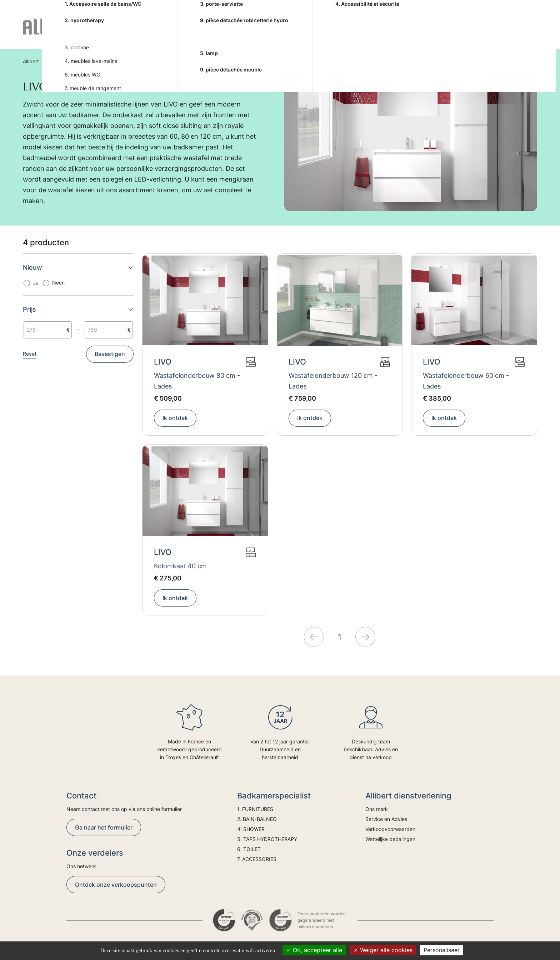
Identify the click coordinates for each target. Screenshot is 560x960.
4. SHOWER (244, 33)
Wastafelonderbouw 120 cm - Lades (333, 381)
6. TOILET (366, 33)
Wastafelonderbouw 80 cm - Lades (197, 381)
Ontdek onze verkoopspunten (116, 885)
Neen (58, 283)
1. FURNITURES (140, 33)
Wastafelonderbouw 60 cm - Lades (466, 381)
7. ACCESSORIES (412, 33)
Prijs (78, 309)
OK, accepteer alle (314, 950)
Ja (36, 283)
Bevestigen (110, 354)
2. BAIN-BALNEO (195, 33)
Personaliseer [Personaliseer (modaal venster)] (442, 950)
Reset (30, 354)
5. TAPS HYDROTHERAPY (306, 33)
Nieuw (78, 268)
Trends (497, 33)
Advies (467, 33)
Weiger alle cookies (383, 950)
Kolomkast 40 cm (180, 566)
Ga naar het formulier (104, 827)
